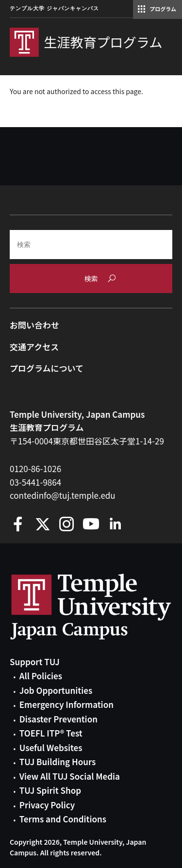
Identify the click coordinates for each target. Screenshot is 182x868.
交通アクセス (34, 347)
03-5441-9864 (35, 482)
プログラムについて (47, 368)
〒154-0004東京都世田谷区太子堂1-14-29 (87, 441)
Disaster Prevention (58, 719)
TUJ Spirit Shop (50, 790)
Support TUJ (35, 662)
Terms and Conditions (63, 819)
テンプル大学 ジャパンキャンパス (54, 8)
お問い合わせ (34, 325)
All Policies (41, 676)
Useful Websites (51, 747)
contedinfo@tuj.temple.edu (63, 495)
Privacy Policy (47, 805)
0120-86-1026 (35, 468)
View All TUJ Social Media (70, 776)
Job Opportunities (56, 690)
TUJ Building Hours (58, 762)
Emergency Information (66, 704)
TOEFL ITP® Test (51, 733)
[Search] (91, 245)
